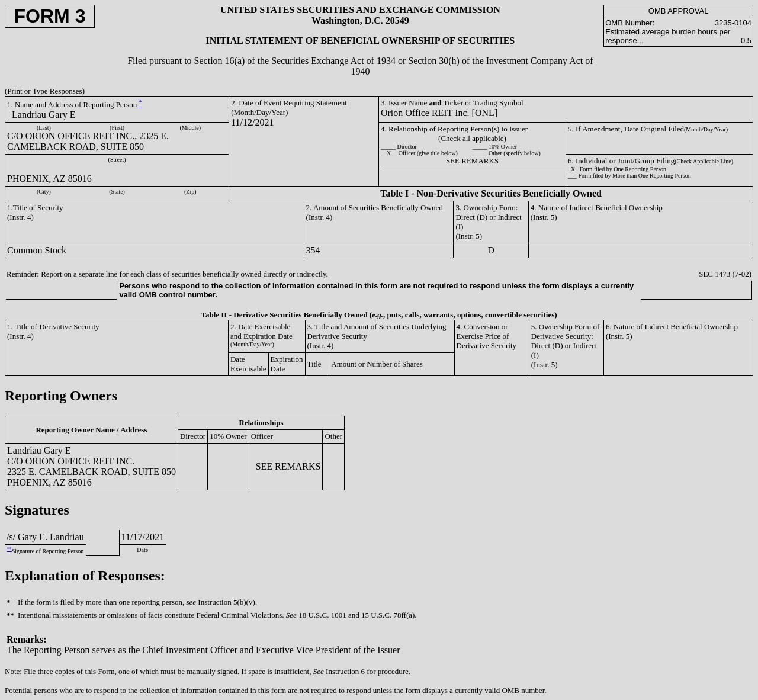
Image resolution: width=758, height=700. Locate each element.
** (9, 549)
